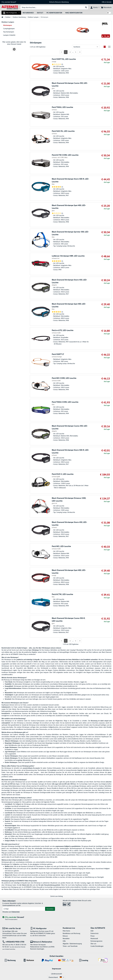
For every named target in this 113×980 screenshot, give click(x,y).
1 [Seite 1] (66, 52)
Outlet (40, 13)
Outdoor (8, 17)
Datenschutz (16, 912)
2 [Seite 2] (70, 52)
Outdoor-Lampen (33, 17)
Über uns (93, 944)
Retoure (65, 936)
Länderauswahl (56, 974)
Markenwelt (94, 938)
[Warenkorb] (106, 7)
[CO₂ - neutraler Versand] (13, 917)
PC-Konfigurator (54, 13)
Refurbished (28, 13)
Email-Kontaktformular (10, 936)
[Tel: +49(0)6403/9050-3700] (15, 942)
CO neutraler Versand (9, 2)
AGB (92, 931)
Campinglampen (9, 28)
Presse (92, 936)
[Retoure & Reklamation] (43, 942)
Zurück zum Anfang (57, 896)
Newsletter (66, 938)
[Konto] (95, 7)
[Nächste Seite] (80, 52)
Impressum (56, 969)
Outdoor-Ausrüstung (19, 17)
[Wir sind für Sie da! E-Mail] (15, 928)
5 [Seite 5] (76, 52)
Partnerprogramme (96, 941)
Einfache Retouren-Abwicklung (59, 2)
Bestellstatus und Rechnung (71, 933)
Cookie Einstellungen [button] (97, 946)
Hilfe (103, 2)
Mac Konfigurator (74, 13)
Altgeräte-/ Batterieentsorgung (72, 944)
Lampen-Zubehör (9, 35)
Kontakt (109, 2)
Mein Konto (66, 931)
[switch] (109, 13)
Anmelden (50, 909)
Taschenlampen (9, 32)
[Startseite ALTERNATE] (10, 7)
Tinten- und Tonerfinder (70, 946)
